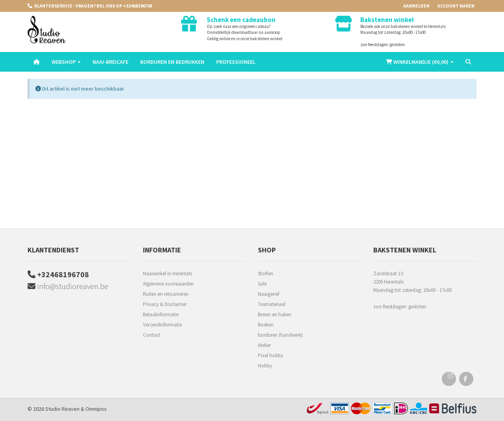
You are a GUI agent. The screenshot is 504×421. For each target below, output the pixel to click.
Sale (262, 284)
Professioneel (236, 62)
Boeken (266, 325)
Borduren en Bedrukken (172, 62)
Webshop (66, 62)
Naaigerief (269, 294)
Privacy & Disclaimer (165, 304)
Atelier (264, 345)
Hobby (265, 366)
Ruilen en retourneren (166, 294)
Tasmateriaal (272, 304)
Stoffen (266, 274)
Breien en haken (275, 314)
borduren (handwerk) (280, 335)
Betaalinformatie (161, 314)
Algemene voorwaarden (168, 284)
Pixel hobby (271, 355)
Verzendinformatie (162, 325)
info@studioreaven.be (68, 286)
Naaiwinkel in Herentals (168, 274)
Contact (152, 335)
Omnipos (96, 409)
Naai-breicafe (110, 62)
